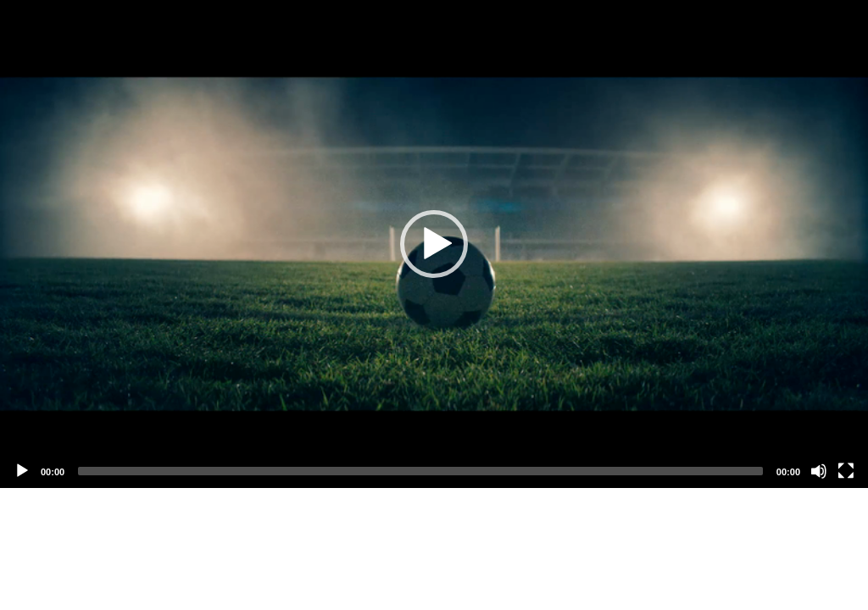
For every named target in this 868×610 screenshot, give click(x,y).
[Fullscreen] (846, 471)
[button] (434, 244)
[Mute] (819, 471)
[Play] (22, 471)
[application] (434, 244)
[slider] (420, 471)
